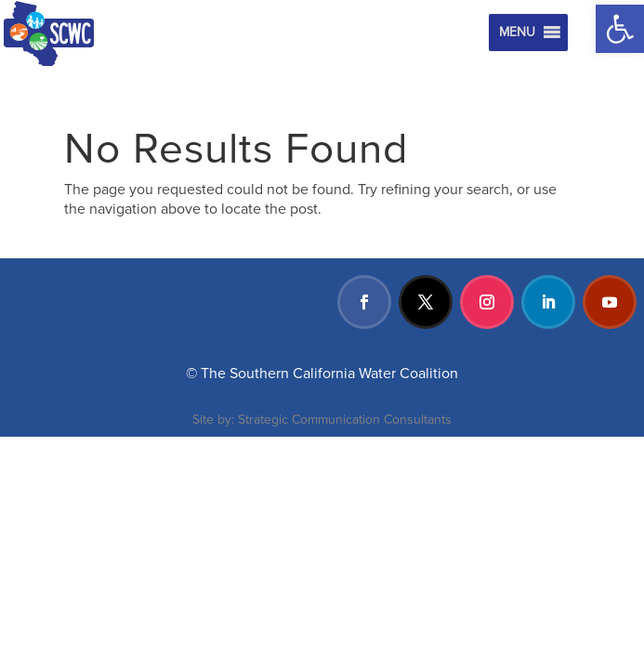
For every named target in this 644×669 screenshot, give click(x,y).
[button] (620, 29)
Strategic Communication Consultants (345, 420)
